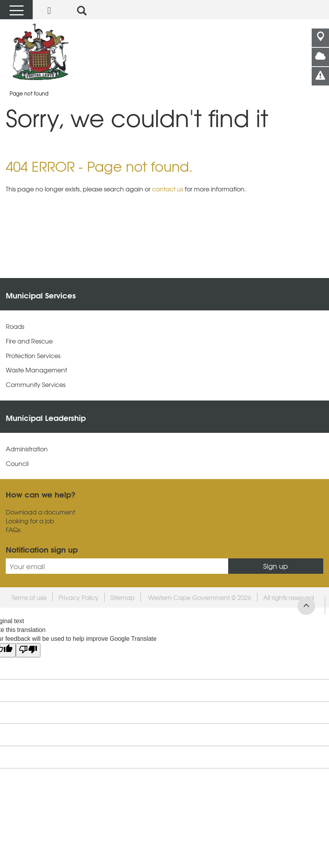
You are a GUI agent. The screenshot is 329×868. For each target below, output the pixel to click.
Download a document (40, 512)
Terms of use (29, 597)
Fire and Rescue (29, 341)
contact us (168, 189)
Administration (27, 449)
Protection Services (33, 356)
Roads (15, 326)
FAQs (13, 530)
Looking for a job (30, 521)
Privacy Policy (78, 597)
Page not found (29, 93)
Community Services (36, 385)
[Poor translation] (28, 650)
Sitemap (123, 597)
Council (17, 463)
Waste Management (36, 370)
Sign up (276, 566)
